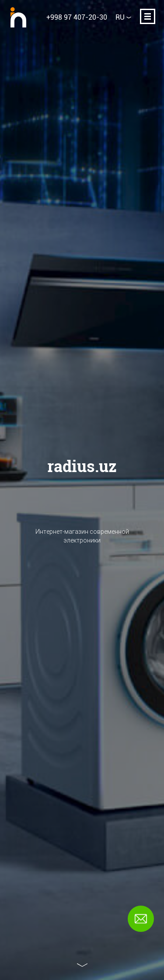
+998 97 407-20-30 (77, 17)
